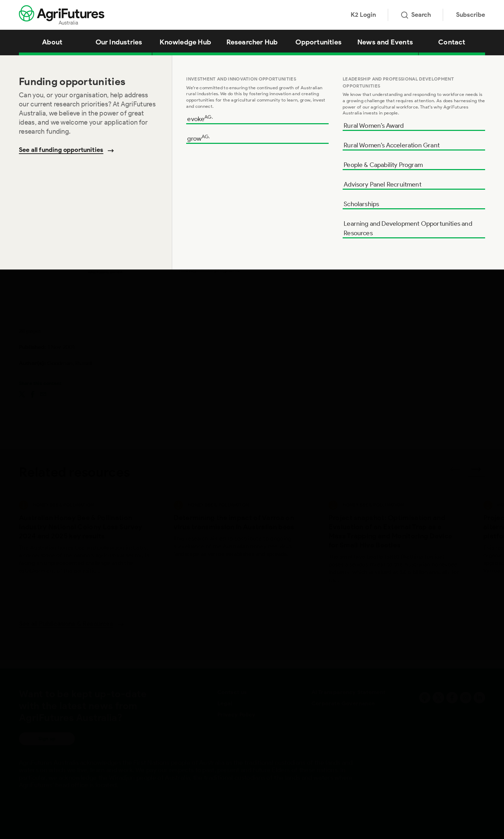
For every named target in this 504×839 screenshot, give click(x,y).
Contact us (232, 692)
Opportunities (318, 42)
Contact (452, 42)
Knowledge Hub (185, 42)
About (52, 42)
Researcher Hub (252, 42)
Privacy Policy (236, 715)
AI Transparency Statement (349, 692)
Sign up (47, 739)
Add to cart (446, 211)
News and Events (385, 42)
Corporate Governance (343, 703)
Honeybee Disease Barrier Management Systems (119, 64)
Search (416, 15)
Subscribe (471, 15)
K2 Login (363, 15)
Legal (225, 703)
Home (24, 64)
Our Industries (119, 42)
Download (446, 183)
